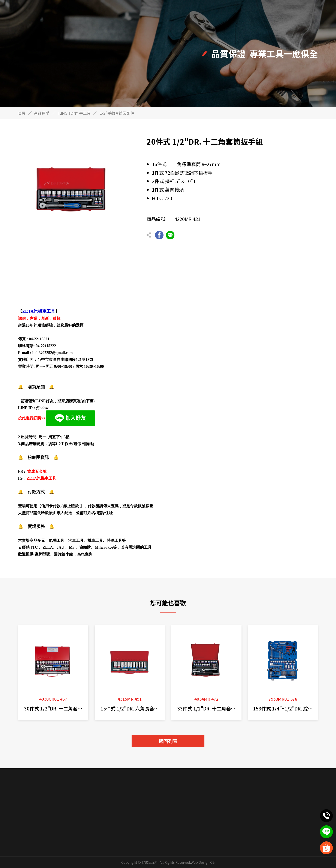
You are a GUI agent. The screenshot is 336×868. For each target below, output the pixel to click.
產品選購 (42, 113)
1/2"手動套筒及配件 (117, 113)
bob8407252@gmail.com (52, 353)
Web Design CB (203, 862)
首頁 (22, 113)
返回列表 (168, 741)
